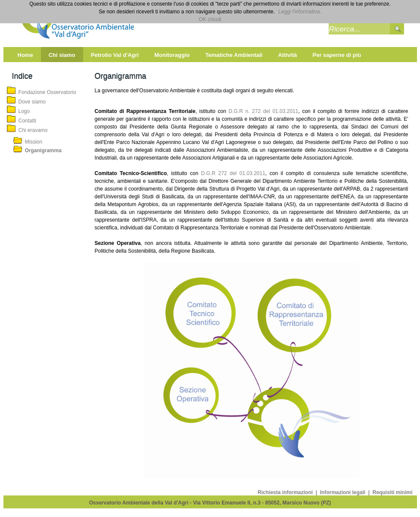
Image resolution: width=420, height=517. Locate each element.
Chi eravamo (33, 130)
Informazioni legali (344, 492)
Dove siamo (32, 102)
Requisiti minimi (393, 492)
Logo (24, 111)
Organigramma (43, 150)
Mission (34, 142)
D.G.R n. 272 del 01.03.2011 (264, 111)
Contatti (27, 121)
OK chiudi (210, 19)
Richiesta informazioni (286, 492)
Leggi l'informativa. (300, 12)
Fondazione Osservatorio (47, 92)
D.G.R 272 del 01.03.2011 (232, 173)
